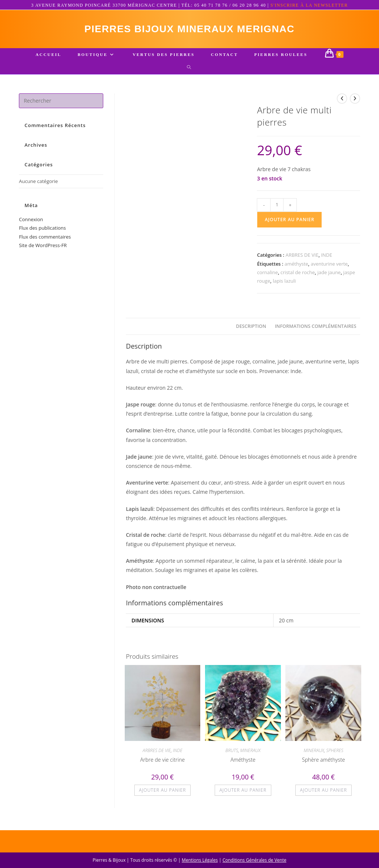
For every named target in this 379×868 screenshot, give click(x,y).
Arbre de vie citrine (163, 764)
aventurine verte (329, 268)
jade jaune (329, 276)
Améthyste (243, 764)
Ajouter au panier (289, 224)
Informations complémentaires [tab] (316, 330)
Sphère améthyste (323, 764)
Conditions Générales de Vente (254, 860)
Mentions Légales (200, 860)
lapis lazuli (284, 285)
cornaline (267, 276)
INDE (326, 259)
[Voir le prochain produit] (355, 103)
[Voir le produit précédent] (342, 103)
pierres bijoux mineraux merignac (189, 31)
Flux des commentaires (45, 241)
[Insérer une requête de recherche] (61, 105)
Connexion (31, 223)
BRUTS (232, 754)
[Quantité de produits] (277, 209)
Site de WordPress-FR (43, 249)
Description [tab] (251, 330)
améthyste (296, 268)
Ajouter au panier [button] (163, 794)
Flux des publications (42, 232)
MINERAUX (250, 754)
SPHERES (335, 754)
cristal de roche (298, 276)
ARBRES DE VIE (302, 259)
